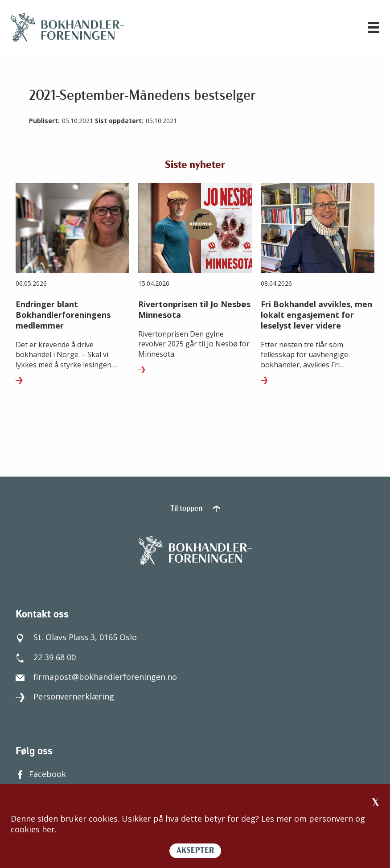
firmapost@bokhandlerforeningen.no (96, 677)
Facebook (41, 774)
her (48, 829)
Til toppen (195, 509)
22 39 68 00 (46, 657)
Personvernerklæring (65, 696)
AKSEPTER (195, 851)
